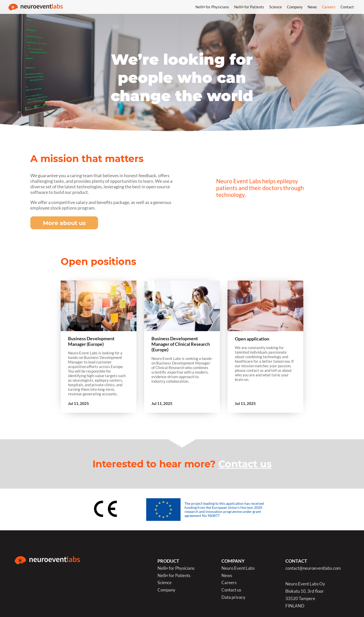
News (312, 7)
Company (295, 7)
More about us (64, 223)
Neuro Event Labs (238, 568)
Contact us (245, 464)
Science (276, 7)
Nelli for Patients (249, 7)
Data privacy (233, 597)
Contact (347, 7)
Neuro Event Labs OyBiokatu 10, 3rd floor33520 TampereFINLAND (305, 595)
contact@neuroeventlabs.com (313, 568)
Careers (329, 7)
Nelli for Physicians (212, 7)
